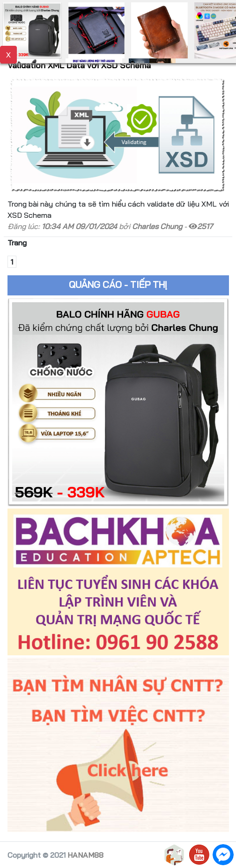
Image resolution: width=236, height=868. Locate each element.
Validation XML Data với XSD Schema (79, 65)
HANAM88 (85, 855)
